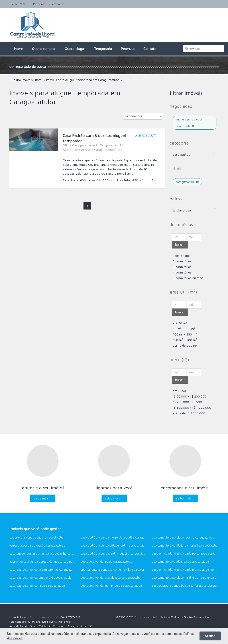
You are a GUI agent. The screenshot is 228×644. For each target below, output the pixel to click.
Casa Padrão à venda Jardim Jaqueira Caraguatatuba (115, 553)
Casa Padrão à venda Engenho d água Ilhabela (40, 578)
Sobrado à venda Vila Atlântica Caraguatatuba (111, 578)
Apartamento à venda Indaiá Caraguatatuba (180, 561)
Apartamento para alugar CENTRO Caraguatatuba (183, 537)
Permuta (128, 49)
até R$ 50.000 (183, 391)
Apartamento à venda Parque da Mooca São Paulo (43, 561)
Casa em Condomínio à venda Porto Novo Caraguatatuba (189, 553)
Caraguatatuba (187, 182)
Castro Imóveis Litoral (44, 617)
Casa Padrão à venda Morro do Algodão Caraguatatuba (117, 537)
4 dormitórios (182, 272)
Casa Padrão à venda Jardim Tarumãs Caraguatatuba (44, 569)
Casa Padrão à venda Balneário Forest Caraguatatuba (187, 586)
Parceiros (39, 4)
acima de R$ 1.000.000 (189, 413)
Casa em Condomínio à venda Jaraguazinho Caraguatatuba (48, 553)
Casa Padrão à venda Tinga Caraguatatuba (37, 586)
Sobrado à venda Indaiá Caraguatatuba (106, 561)
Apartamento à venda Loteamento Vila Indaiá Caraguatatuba (120, 569)
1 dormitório (181, 256)
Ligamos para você (114, 488)
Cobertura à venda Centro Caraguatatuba (36, 537)
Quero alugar (75, 49)
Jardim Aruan (182, 210)
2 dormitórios (182, 261)
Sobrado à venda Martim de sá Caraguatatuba (111, 586)
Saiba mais (41, 498)
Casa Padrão (182, 154)
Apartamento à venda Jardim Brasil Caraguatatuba (185, 545)
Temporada (103, 49)
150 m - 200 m (185, 340)
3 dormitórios (182, 267)
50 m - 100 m (184, 329)
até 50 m (180, 323)
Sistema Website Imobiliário (152, 617)
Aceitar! (210, 636)
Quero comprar (44, 49)
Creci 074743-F (20, 4)
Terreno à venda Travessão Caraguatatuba (37, 545)
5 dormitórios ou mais (188, 278)
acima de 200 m (185, 345)
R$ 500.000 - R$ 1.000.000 (192, 407)
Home (18, 49)
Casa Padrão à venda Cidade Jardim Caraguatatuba (114, 545)
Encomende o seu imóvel (185, 488)
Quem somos (57, 4)
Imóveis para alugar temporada (189, 123)
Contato (150, 49)
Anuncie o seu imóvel (43, 488)
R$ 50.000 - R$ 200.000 (190, 396)
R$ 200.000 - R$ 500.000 (191, 402)
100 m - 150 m (185, 334)
